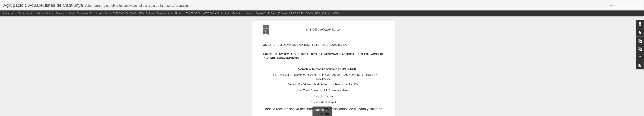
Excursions (82, 13)
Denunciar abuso (345, 114)
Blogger (335, 114)
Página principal (25, 13)
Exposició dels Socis (100, 13)
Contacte (60, 13)
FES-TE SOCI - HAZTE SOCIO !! (202, 13)
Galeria (50, 13)
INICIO (335, 13)
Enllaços (150, 13)
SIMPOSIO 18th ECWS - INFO (128, 13)
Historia (71, 13)
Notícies (40, 13)
